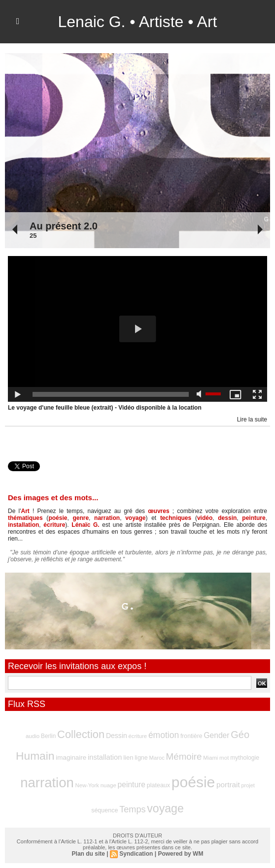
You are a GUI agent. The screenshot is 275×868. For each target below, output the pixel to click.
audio (33, 736)
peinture (254, 518)
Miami (210, 758)
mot (224, 758)
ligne (141, 758)
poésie (58, 518)
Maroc (157, 758)
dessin (227, 518)
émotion (164, 735)
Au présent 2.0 (64, 226)
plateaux (158, 785)
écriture (54, 525)
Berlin (48, 736)
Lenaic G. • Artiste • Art (138, 22)
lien (128, 757)
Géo (240, 735)
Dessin (117, 736)
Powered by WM (180, 854)
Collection (81, 734)
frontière (191, 736)
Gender (216, 735)
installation (23, 525)
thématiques (25, 518)
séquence (104, 810)
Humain (35, 756)
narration (107, 518)
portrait (228, 785)
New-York (87, 785)
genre (81, 518)
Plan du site (88, 854)
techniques (176, 518)
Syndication (136, 854)
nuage (108, 785)
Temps (132, 809)
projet (248, 785)
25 (33, 236)
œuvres (158, 511)
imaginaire (71, 757)
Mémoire (184, 756)
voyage (135, 518)
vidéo (205, 518)
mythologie (245, 758)
